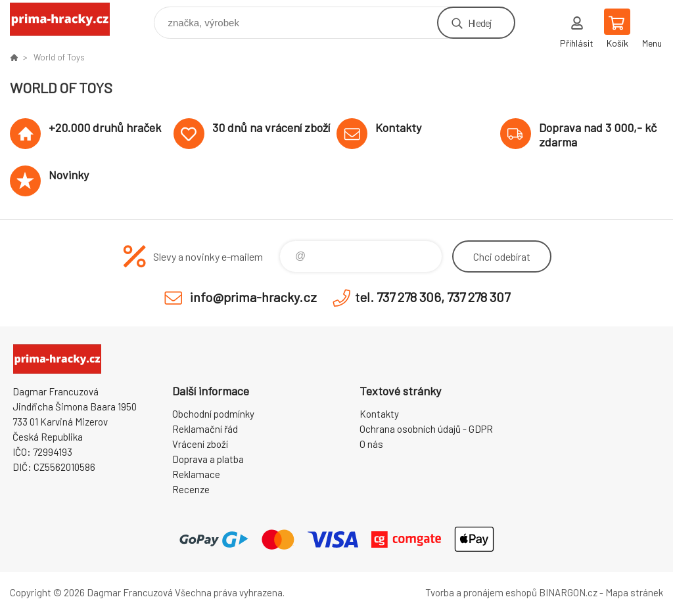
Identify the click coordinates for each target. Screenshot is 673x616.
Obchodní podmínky (213, 414)
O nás (371, 444)
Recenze (191, 489)
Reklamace (196, 474)
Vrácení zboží (200, 444)
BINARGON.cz (568, 592)
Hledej (480, 23)
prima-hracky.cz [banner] (68, 19)
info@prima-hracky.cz (253, 297)
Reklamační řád (205, 429)
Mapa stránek (634, 592)
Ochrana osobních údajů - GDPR (426, 429)
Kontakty (379, 414)
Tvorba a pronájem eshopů (481, 592)
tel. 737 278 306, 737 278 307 (432, 297)
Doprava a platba (208, 459)
